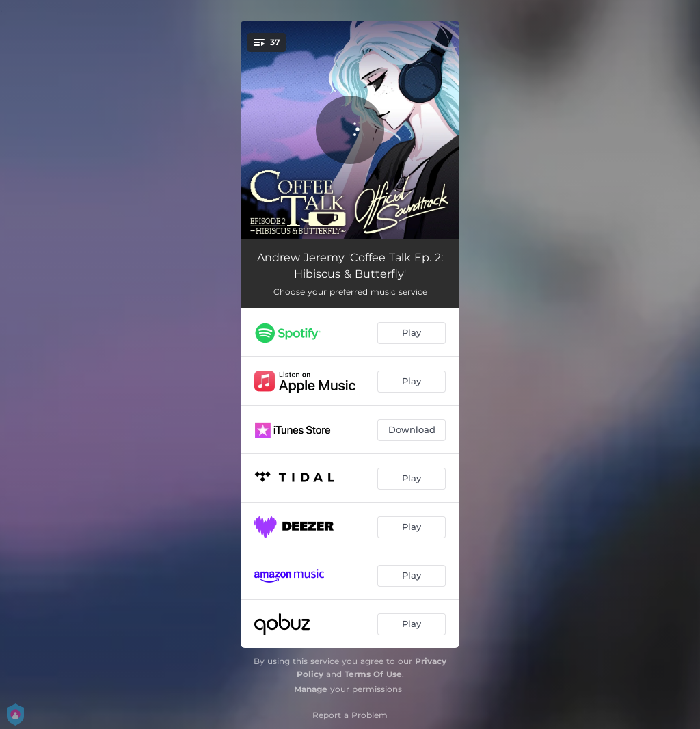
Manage (311, 689)
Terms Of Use (373, 674)
